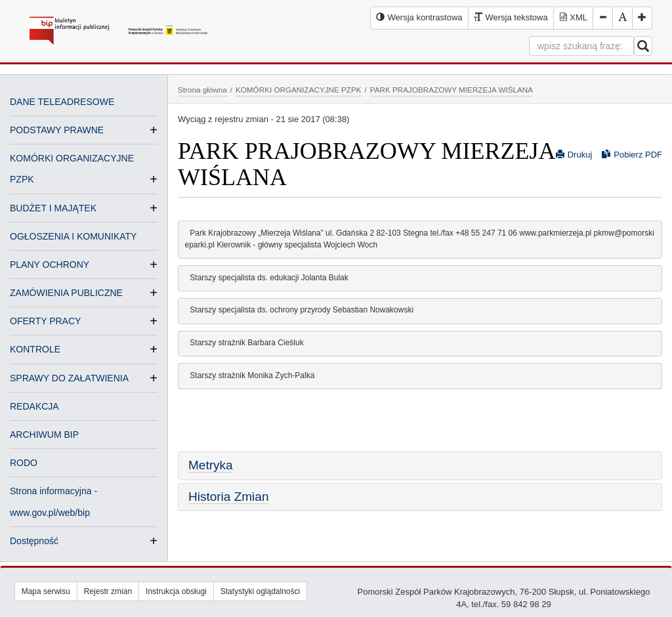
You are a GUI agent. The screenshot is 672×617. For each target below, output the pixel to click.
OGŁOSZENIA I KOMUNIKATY (73, 236)
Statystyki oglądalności (260, 591)
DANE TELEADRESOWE (62, 102)
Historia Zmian (228, 497)
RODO (24, 463)
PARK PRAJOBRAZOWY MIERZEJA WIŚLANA (451, 90)
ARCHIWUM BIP (44, 435)
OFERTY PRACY (45, 321)
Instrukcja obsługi (176, 591)
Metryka (211, 465)
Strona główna (202, 90)
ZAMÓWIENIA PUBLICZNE (66, 293)
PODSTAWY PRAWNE (57, 130)
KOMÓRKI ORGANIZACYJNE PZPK (299, 90)
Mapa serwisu (46, 591)
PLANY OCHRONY (50, 265)
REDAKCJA (34, 406)
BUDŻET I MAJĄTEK (53, 208)
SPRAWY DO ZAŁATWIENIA (69, 378)
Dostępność (34, 541)
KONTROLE (35, 349)
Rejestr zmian (108, 591)
